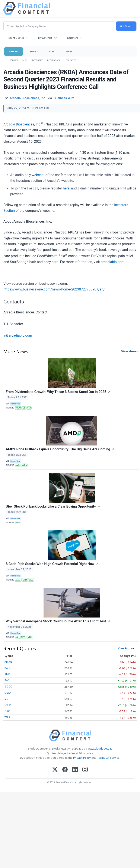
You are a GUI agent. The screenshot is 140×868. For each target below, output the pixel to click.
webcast (39, 175)
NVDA (24, 465)
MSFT (8, 699)
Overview (13, 60)
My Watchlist (45, 38)
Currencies (37, 60)
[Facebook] (65, 770)
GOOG (9, 687)
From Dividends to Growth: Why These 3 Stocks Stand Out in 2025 (56, 392)
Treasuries (70, 60)
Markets (14, 51)
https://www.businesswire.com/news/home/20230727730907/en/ (54, 289)
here (66, 188)
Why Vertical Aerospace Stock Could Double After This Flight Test (56, 621)
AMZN (8, 662)
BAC (7, 680)
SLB (29, 408)
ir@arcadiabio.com (18, 335)
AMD (17, 465)
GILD (31, 580)
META (8, 693)
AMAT (18, 580)
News (24, 60)
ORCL (8, 711)
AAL (17, 637)
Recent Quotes (15, 38)
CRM (25, 580)
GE (24, 408)
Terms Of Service (108, 758)
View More (129, 351)
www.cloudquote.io (100, 748)
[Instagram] (85, 770)
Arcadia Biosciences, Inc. (22, 124)
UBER (18, 522)
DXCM (18, 408)
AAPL (8, 668)
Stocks (34, 51)
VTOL (30, 637)
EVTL (23, 637)
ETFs (52, 51)
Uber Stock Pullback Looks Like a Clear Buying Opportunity (51, 506)
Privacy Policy (82, 758)
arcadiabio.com (112, 262)
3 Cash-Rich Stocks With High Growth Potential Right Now (50, 564)
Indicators (72, 38)
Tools (69, 51)
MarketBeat (15, 404)
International (54, 60)
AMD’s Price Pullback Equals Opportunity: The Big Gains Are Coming (58, 449)
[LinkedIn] (75, 770)
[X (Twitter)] (55, 770)
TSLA (7, 717)
